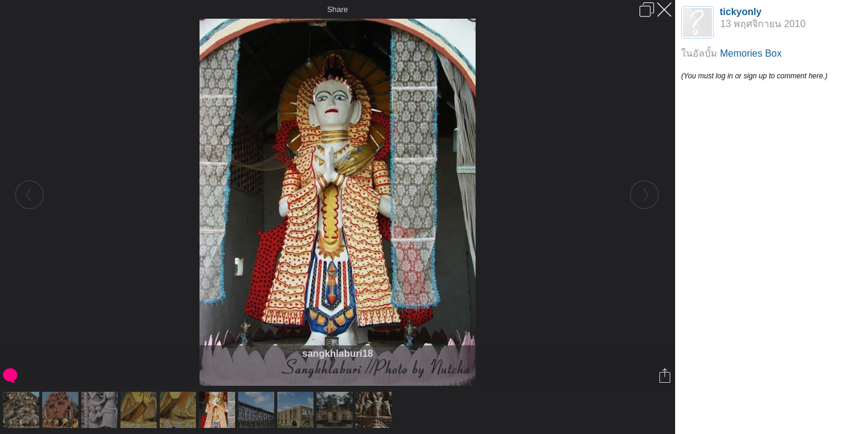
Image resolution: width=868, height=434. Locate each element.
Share (338, 9)
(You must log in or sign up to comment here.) (754, 76)
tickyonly (741, 12)
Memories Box (750, 53)
